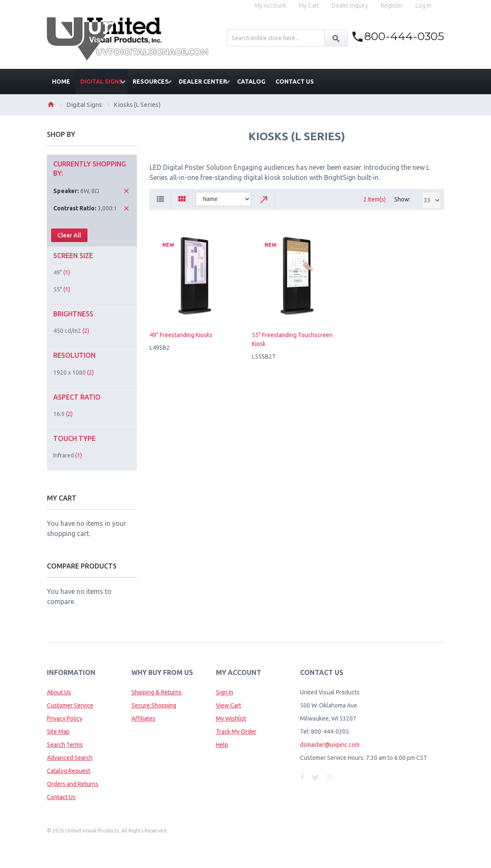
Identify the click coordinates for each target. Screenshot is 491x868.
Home (51, 104)
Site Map (58, 732)
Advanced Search (70, 758)
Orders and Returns (73, 784)
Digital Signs (84, 105)
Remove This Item (126, 191)
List (160, 199)
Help (222, 745)
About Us (59, 692)
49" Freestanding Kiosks (181, 335)
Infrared (68, 455)
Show (402, 199)
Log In (423, 5)
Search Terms (65, 745)
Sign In (225, 692)
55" (62, 289)
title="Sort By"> (223, 199)
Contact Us (61, 797)
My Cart (309, 5)
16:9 (63, 414)
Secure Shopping (154, 705)
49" (62, 272)
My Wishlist (231, 718)
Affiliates (143, 718)
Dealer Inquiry (350, 5)
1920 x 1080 (74, 373)
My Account (270, 5)
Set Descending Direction (265, 199)
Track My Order (236, 732)
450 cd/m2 (71, 331)
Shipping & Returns (157, 692)
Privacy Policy (65, 718)
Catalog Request (69, 771)
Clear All (69, 235)
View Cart (229, 705)
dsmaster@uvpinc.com (330, 745)
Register (392, 5)
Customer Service (70, 705)
